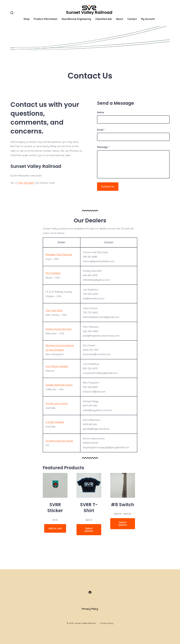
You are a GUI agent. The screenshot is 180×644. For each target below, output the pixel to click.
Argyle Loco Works (57, 403)
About (120, 19)
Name (101, 112)
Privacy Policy (90, 609)
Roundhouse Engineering (76, 19)
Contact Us (108, 186)
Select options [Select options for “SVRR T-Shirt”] (89, 530)
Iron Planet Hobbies (57, 366)
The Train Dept (54, 310)
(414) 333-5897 (26, 183)
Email (101, 130)
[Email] (133, 137)
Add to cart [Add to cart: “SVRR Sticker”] (55, 528)
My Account (148, 19)
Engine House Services (58, 329)
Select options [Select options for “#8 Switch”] (123, 524)
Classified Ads (104, 19)
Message (103, 147)
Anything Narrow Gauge (59, 441)
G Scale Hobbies (55, 422)
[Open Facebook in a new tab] (90, 592)
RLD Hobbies (53, 273)
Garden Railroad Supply (59, 385)
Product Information (46, 19)
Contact (132, 19)
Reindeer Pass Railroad (59, 254)
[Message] (133, 164)
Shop (27, 19)
